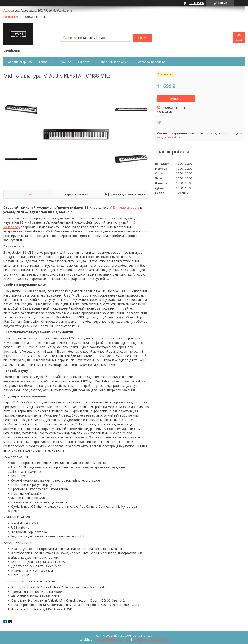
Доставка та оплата (151, 62)
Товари (44, 62)
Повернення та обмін (114, 62)
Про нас (65, 62)
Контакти (84, 62)
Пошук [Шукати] (142, 38)
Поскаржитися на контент (113, 640)
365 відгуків (196, 3)
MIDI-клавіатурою (124, 207)
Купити (176, 99)
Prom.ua (147, 636)
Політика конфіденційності (151, 640)
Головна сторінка (19, 62)
